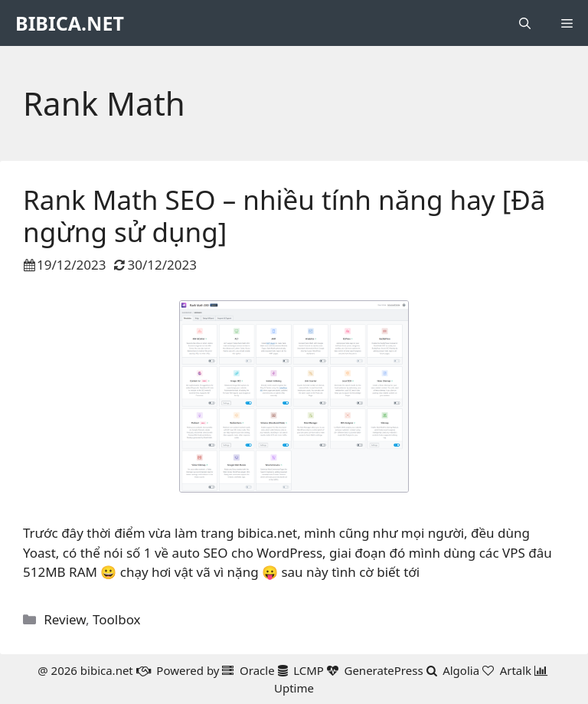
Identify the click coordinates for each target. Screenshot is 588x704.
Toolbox (117, 619)
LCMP (309, 670)
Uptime (294, 688)
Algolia (461, 670)
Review (65, 619)
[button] (525, 23)
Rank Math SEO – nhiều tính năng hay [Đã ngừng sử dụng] (284, 216)
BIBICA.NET (70, 23)
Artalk (516, 670)
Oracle (257, 670)
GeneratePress (383, 670)
